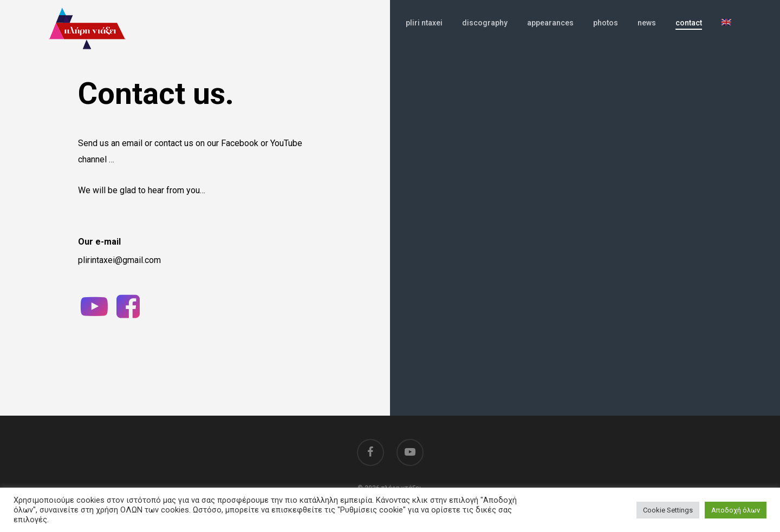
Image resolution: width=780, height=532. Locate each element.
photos (606, 33)
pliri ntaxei (424, 33)
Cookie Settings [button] (668, 510)
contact (689, 33)
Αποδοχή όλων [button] (736, 510)
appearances (550, 33)
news (647, 33)
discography (485, 33)
